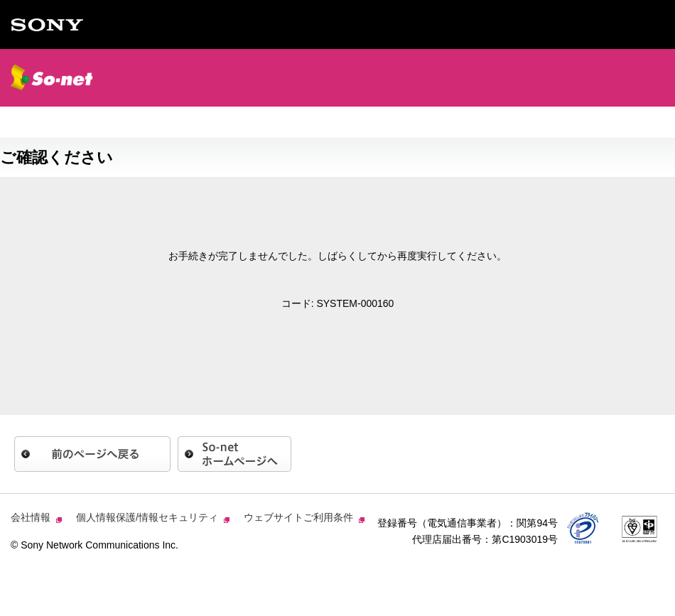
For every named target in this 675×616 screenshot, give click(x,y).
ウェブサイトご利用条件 (300, 517)
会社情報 (32, 517)
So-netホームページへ (234, 454)
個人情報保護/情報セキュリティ (148, 517)
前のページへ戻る (92, 454)
